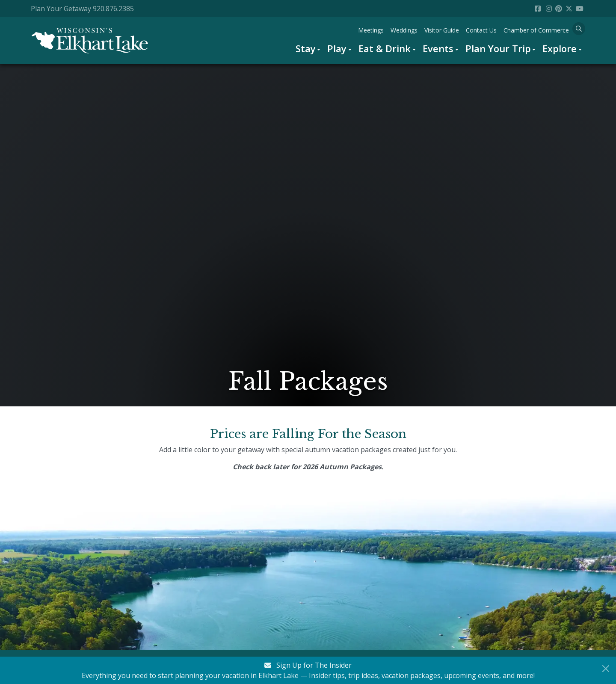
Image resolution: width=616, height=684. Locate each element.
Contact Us (481, 30)
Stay (306, 48)
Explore (560, 48)
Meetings (371, 30)
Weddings (404, 30)
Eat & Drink (385, 48)
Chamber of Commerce (536, 30)
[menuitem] (308, 49)
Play (337, 48)
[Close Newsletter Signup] (606, 669)
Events (438, 48)
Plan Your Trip (498, 48)
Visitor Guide (442, 30)
